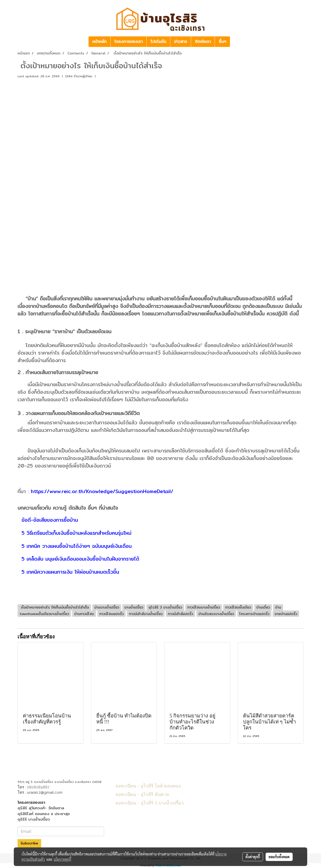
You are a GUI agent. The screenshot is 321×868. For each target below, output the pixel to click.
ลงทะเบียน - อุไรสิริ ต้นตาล (142, 794)
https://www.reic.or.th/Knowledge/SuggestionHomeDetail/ (102, 491)
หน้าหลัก (99, 42)
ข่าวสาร (181, 42)
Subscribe (29, 843)
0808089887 (38, 787)
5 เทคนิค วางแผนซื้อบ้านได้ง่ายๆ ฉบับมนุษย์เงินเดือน (76, 546)
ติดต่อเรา (203, 42)
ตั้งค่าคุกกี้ (253, 857)
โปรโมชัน (158, 42)
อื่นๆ (222, 42)
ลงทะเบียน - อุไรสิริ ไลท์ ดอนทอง (148, 785)
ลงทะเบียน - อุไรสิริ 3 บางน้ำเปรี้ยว (149, 802)
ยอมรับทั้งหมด (279, 857)
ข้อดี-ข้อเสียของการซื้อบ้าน (49, 520)
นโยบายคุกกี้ (62, 859)
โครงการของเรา (129, 42)
